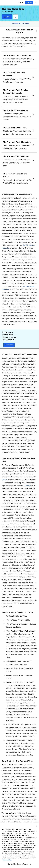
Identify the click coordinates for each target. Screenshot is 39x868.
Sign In (21, 3)
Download (9, 345)
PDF (7, 17)
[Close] (37, 826)
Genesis (5, 480)
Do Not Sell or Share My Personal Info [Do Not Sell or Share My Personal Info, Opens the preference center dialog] (19, 864)
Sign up (29, 3)
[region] (19, 846)
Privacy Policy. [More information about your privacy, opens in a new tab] (7, 860)
